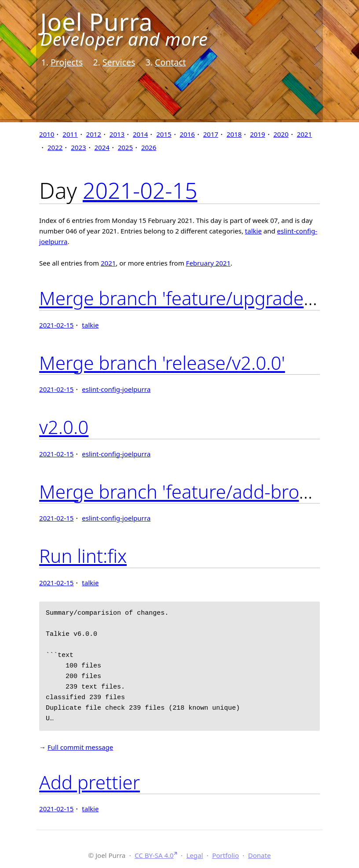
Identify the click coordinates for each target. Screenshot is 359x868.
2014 (140, 134)
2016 (187, 134)
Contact (170, 62)
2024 (102, 147)
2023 (78, 147)
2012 (94, 134)
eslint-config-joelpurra (116, 389)
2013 (117, 134)
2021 (304, 134)
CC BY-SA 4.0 (154, 855)
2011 (70, 134)
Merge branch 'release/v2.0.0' (162, 363)
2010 (47, 134)
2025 (125, 147)
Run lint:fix (83, 556)
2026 (149, 147)
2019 (257, 134)
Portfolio (225, 855)
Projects (67, 62)
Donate (260, 855)
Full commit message (80, 747)
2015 (164, 134)
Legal (194, 855)
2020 (281, 134)
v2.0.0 (64, 427)
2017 (211, 134)
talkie (253, 231)
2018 (234, 134)
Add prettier (90, 782)
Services (119, 62)
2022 (55, 147)
